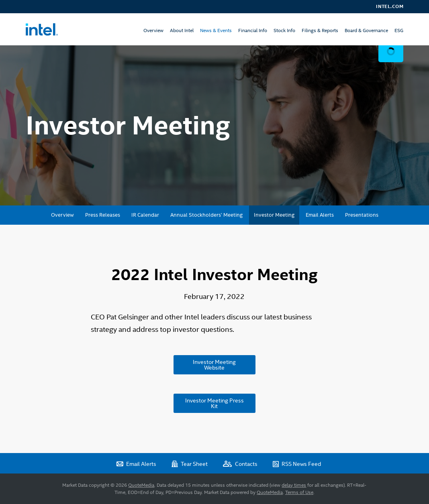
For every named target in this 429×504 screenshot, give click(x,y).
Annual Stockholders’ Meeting (206, 215)
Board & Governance (366, 30)
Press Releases (103, 215)
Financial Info (253, 30)
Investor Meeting (274, 215)
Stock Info (284, 30)
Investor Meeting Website (214, 365)
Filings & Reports (320, 30)
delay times (294, 485)
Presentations (362, 215)
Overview (153, 30)
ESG (399, 30)
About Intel (182, 30)
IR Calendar (145, 215)
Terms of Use (299, 492)
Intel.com (390, 6)
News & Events (216, 30)
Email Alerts (320, 215)
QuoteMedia (141, 485)
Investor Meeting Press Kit (214, 403)
